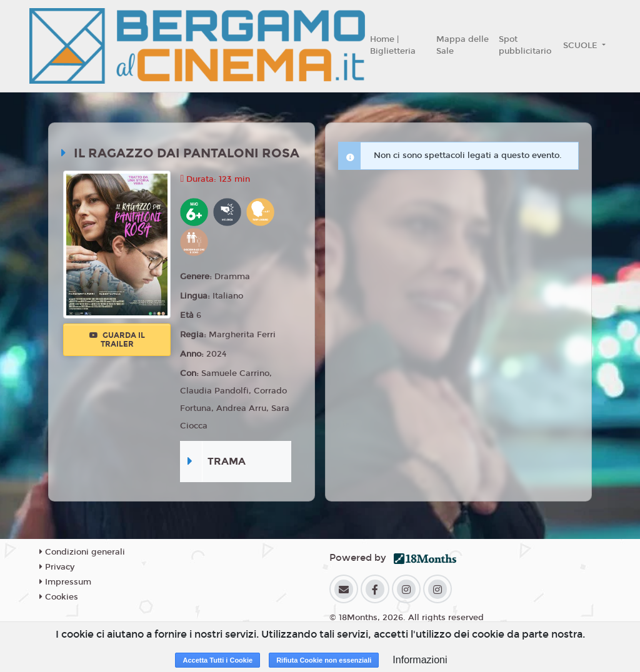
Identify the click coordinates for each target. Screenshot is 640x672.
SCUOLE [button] (582, 46)
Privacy (57, 567)
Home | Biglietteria (393, 46)
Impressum (65, 582)
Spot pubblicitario (525, 46)
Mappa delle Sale (462, 46)
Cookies (59, 597)
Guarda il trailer (117, 340)
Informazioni (420, 660)
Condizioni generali (82, 552)
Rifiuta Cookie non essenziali (324, 660)
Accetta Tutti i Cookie (217, 660)
